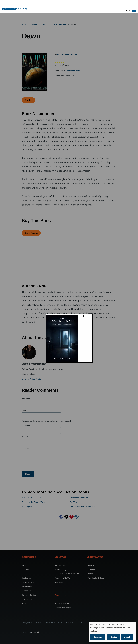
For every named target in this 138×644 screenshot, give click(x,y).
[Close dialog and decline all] (134, 623)
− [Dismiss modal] (85, 316)
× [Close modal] (90, 316)
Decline (114, 637)
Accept (127, 637)
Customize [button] (98, 637)
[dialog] (112, 632)
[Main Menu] (130, 11)
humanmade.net (15, 9)
